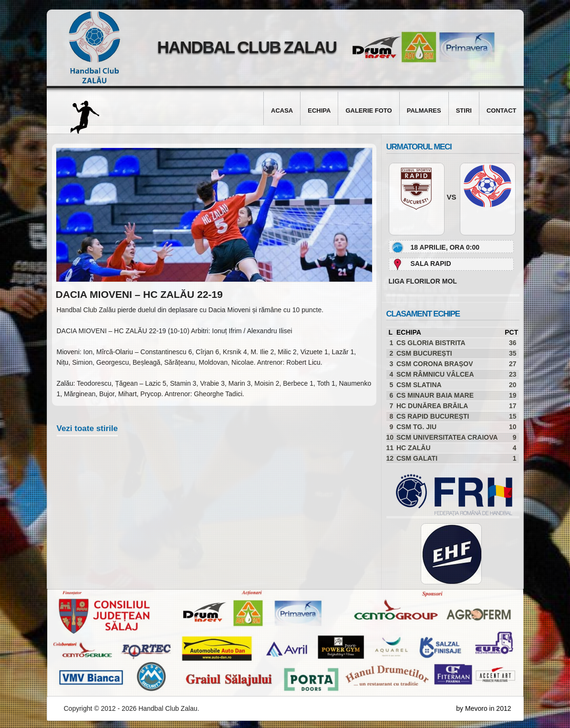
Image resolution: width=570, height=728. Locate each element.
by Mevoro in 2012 (483, 708)
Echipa (319, 111)
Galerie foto (368, 111)
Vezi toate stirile (88, 428)
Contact (502, 111)
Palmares (424, 111)
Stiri (464, 111)
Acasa (282, 111)
